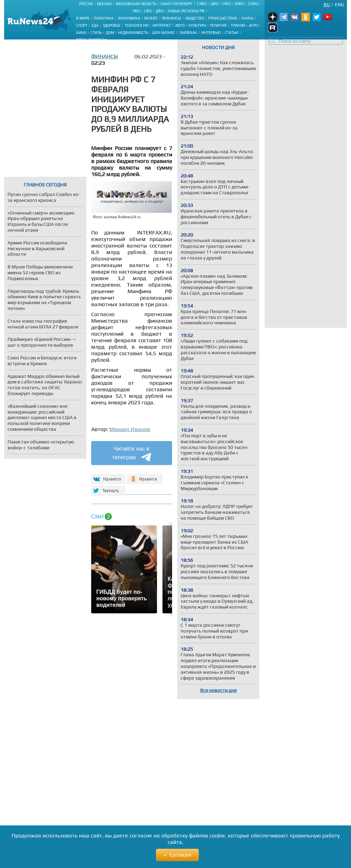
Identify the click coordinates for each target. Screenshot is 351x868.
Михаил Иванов (130, 429)
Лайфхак (188, 33)
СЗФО (202, 4)
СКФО (253, 4)
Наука (247, 18)
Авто (180, 25)
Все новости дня (219, 690)
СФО (148, 11)
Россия (86, 4)
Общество (195, 18)
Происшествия (223, 18)
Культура (197, 25)
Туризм (238, 25)
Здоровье (111, 25)
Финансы (172, 18)
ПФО (227, 4)
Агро (253, 25)
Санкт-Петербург (177, 4)
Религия (218, 25)
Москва (104, 4)
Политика (104, 18)
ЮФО (239, 4)
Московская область (136, 4)
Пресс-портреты (92, 40)
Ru (327, 4)
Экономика (129, 18)
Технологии (136, 25)
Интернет (162, 25)
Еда (95, 25)
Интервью (211, 33)
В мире (83, 18)
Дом (110, 33)
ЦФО (214, 4)
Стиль (96, 33)
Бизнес (151, 18)
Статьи (232, 33)
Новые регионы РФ (186, 11)
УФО (136, 11)
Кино (81, 33)
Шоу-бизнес (164, 33)
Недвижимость (133, 33)
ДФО (160, 11)
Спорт (82, 25)
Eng (340, 4)
